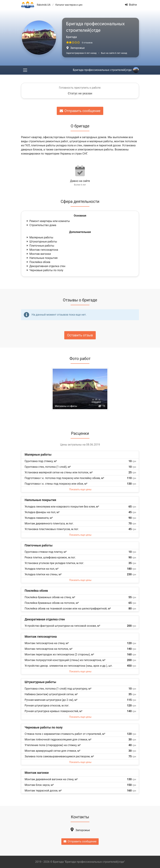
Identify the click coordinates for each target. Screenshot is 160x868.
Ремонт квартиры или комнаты (48, 221)
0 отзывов (87, 43)
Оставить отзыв (80, 335)
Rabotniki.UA (44, 5)
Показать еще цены (80, 489)
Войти (131, 5)
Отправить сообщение (80, 111)
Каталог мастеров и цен (69, 5)
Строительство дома (41, 225)
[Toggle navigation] (25, 70)
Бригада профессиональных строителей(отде (106, 70)
